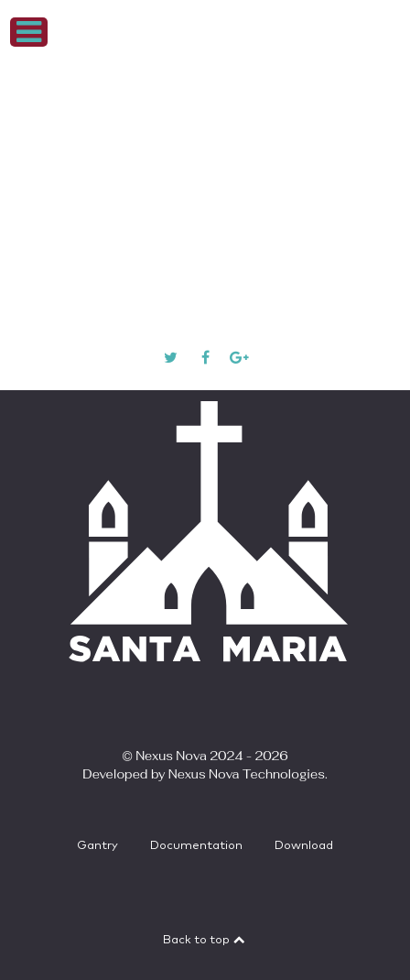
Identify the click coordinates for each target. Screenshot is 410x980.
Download (304, 846)
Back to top (205, 940)
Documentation (196, 846)
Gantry (97, 846)
